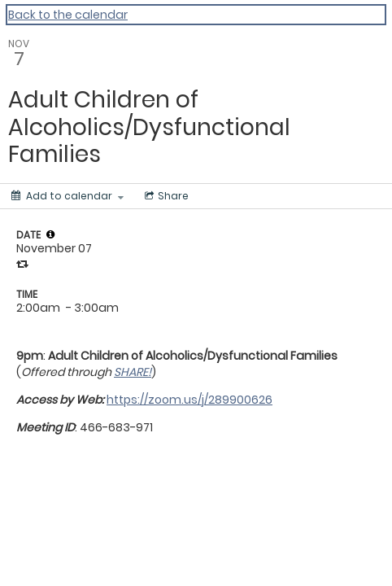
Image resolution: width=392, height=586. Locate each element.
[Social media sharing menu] (165, 196)
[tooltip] (50, 234)
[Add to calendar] (68, 196)
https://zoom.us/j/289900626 (189, 400)
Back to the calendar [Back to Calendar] (68, 15)
